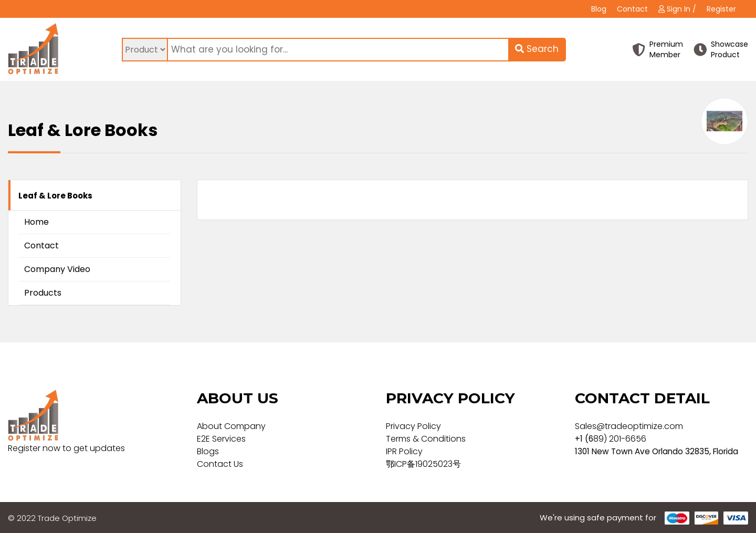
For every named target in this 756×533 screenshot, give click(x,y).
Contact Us (220, 464)
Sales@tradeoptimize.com (629, 426)
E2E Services (221, 439)
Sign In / (677, 9)
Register (721, 9)
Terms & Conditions (426, 439)
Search (537, 49)
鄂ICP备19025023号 (423, 464)
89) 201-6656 (620, 439)
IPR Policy (404, 451)
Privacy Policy (413, 426)
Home (36, 222)
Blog (599, 9)
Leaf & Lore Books (55, 196)
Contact (632, 9)
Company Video (57, 269)
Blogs (208, 451)
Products (43, 293)
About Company (231, 426)
